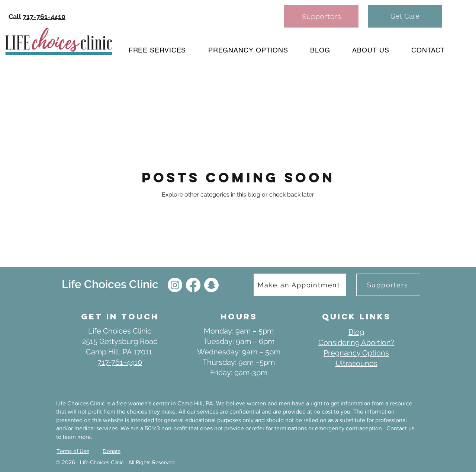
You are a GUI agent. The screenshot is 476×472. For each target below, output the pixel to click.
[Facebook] (193, 285)
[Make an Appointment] (300, 285)
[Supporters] (321, 16)
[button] (405, 16)
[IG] (175, 285)
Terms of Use (73, 451)
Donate (112, 451)
